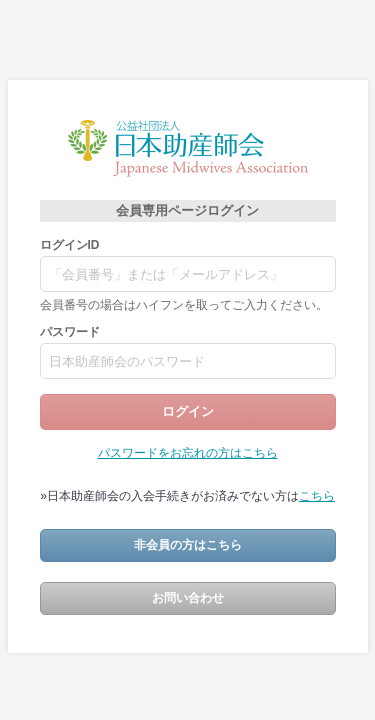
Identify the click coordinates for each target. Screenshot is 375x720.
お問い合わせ (188, 598)
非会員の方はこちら (188, 545)
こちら (317, 496)
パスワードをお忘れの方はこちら (188, 453)
